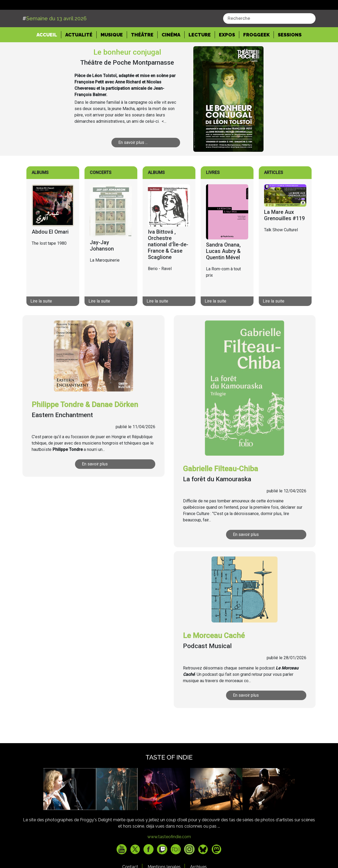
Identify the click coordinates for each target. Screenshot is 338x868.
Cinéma (171, 55)
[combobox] (269, 39)
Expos (227, 55)
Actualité (79, 55)
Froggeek (256, 55)
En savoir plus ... (133, 162)
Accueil (49, 54)
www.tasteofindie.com (169, 857)
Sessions (290, 55)
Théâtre (142, 55)
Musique (112, 55)
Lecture (200, 55)
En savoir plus (95, 484)
